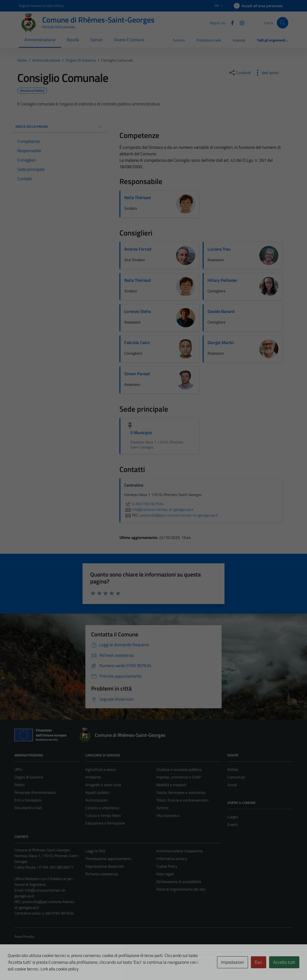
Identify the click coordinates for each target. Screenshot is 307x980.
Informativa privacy (172, 859)
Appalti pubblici (97, 792)
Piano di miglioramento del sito (181, 889)
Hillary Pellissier (222, 280)
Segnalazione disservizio (105, 866)
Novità (73, 40)
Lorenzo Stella (138, 311)
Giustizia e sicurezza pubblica (179, 769)
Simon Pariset (137, 374)
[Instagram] (240, 23)
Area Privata (24, 936)
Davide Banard (221, 311)
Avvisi (232, 785)
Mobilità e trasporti (171, 785)
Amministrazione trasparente (180, 851)
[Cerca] (283, 23)
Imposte (239, 40)
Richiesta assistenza (102, 874)
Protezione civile (209, 40)
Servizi (96, 40)
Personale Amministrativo (35, 792)
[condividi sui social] (240, 73)
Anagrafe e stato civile (103, 785)
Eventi (233, 824)
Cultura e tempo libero (103, 815)
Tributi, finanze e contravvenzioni (182, 800)
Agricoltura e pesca (100, 769)
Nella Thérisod (138, 198)
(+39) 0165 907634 (144, 504)
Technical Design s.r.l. (47, 966)
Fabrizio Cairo (137, 343)
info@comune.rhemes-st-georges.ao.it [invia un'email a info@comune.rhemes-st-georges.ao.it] (159, 509)
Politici (20, 785)
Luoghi (233, 817)
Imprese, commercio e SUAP (179, 777)
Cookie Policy (167, 866)
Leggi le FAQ (95, 851)
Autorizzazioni (96, 800)
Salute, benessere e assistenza (181, 792)
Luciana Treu (219, 249)
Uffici (18, 769)
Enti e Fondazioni (28, 800)
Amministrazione (40, 40)
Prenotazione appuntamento (108, 859)
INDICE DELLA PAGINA (59, 127)
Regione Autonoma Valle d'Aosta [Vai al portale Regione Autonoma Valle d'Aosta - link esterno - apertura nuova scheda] (41, 6)
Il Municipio (141, 433)
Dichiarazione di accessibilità (179, 882)
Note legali (165, 874)
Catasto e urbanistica (102, 808)
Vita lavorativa (168, 815)
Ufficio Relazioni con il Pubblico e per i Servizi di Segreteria (44, 882)
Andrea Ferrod (138, 249)
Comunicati (236, 777)
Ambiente (93, 777)
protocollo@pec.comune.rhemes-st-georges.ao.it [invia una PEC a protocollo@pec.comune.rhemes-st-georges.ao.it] (179, 515)
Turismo (179, 40)
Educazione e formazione (105, 823)
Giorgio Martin (221, 343)
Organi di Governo (29, 777)
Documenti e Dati (28, 808)
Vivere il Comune (129, 40)
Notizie (233, 769)
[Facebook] (230, 23)
